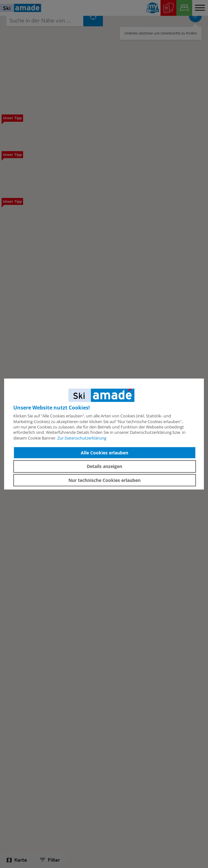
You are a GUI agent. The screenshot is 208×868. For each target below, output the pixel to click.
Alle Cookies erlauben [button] (104, 453)
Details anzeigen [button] (104, 466)
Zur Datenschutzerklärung (82, 438)
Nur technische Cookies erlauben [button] (104, 480)
